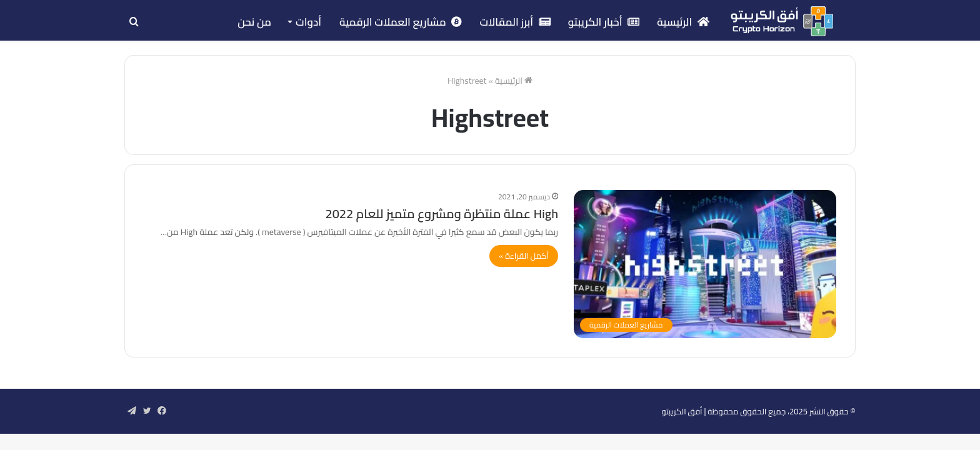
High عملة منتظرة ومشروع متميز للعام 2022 (442, 213)
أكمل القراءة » (524, 256)
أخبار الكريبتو (604, 22)
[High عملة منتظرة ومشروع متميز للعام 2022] (705, 264)
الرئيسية (683, 22)
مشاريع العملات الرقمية (401, 22)
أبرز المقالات (515, 22)
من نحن (254, 22)
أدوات (308, 22)
